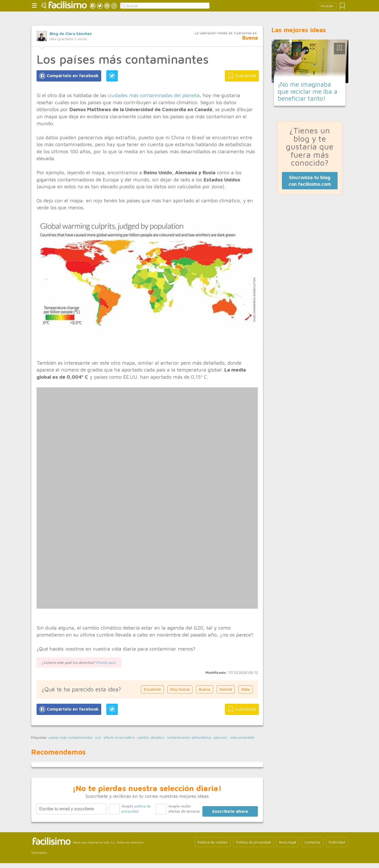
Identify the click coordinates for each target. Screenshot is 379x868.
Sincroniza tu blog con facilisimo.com (310, 181)
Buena (205, 689)
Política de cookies (213, 842)
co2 (98, 737)
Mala (245, 689)
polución (220, 737)
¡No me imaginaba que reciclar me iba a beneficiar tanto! (308, 91)
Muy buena (180, 689)
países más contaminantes (71, 737)
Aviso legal (288, 842)
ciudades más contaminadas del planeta (154, 95)
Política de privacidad (253, 842)
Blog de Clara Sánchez (71, 33)
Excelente (152, 689)
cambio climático (151, 737)
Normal (226, 689)
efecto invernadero (119, 737)
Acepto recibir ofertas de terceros (184, 809)
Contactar (312, 842)
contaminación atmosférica (189, 737)
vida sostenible (242, 737)
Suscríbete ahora (230, 811)
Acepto (136, 809)
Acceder (327, 6)
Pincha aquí (106, 662)
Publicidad (337, 842)
